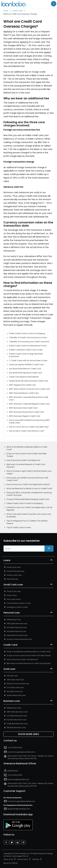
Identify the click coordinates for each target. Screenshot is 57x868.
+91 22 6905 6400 (15, 748)
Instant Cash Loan (14, 575)
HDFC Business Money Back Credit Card (26, 412)
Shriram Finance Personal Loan (19, 639)
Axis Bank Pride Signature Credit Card (25, 373)
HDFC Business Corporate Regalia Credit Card (29, 404)
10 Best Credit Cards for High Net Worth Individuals (26, 355)
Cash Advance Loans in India (19, 603)
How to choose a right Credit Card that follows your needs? (29, 472)
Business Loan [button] (12, 701)
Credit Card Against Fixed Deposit (24, 377)
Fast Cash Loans (14, 599)
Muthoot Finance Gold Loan (18, 684)
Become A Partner (11, 863)
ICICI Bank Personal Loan (17, 627)
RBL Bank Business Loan (16, 728)
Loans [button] (7, 560)
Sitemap (36, 859)
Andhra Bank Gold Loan (16, 695)
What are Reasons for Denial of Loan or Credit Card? (29, 488)
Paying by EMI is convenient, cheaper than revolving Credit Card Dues (29, 494)
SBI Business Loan (14, 708)
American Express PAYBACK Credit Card (26, 365)
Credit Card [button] (10, 645)
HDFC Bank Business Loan (17, 712)
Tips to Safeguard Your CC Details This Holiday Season (27, 522)
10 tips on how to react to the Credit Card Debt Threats (26, 455)
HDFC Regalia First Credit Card (22, 385)
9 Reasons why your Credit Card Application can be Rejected (29, 509)
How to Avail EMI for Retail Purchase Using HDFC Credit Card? (30, 421)
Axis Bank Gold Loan (15, 691)
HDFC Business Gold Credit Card (23, 408)
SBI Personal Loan (14, 620)
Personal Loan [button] (12, 613)
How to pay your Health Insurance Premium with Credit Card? (27, 479)
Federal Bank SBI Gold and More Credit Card (28, 381)
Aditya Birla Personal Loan (17, 635)
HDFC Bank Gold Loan (15, 680)
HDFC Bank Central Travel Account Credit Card (29, 389)
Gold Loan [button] (9, 669)
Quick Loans (12, 595)
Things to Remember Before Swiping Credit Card (28, 499)
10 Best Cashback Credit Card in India (26, 350)
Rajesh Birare (13, 771)
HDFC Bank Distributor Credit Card (24, 393)
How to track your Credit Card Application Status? (28, 484)
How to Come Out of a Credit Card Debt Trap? (29, 427)
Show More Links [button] (28, 734)
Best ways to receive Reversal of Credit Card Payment (26, 466)
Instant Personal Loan (16, 571)
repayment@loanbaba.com (19, 809)
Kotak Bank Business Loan (17, 724)
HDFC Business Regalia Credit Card (25, 416)
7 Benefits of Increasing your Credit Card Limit (29, 342)
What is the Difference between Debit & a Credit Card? (27, 448)
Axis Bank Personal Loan (16, 631)
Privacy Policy (23, 859)
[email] (24, 549)
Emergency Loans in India (17, 607)
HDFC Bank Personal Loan (17, 624)
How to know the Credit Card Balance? (23, 460)
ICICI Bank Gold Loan (15, 688)
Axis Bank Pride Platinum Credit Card (25, 369)
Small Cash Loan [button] (13, 585)
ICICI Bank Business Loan (17, 716)
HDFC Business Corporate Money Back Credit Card (29, 398)
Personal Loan (12, 579)
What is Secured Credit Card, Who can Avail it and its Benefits (29, 515)
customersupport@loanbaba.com (21, 752)
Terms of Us (8, 859)
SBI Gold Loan (12, 676)
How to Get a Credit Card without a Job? (27, 431)
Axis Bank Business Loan (17, 720)
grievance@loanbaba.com (18, 779)
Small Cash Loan (14, 567)
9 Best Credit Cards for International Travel (28, 346)
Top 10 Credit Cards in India (19, 527)
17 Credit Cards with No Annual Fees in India (28, 360)
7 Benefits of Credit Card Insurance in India (28, 337)
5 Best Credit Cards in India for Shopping (27, 333)
